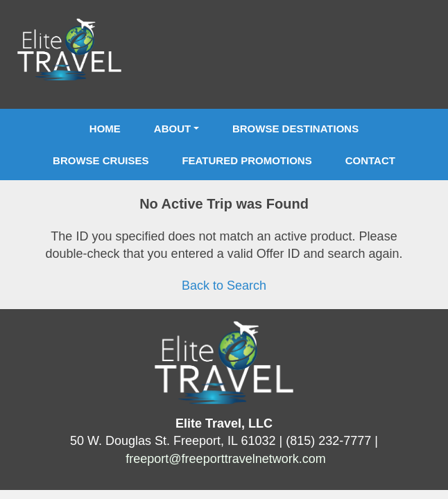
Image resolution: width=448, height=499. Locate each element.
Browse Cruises (101, 160)
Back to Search (224, 286)
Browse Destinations (295, 129)
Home (105, 129)
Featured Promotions (247, 160)
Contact (370, 160)
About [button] (172, 129)
